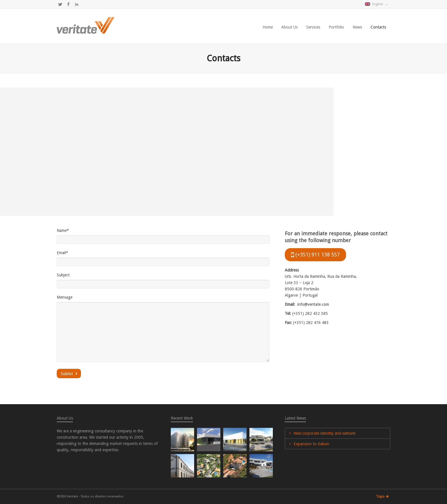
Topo (382, 497)
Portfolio (336, 27)
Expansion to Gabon (311, 444)
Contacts (378, 27)
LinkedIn (77, 4)
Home (268, 27)
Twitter (60, 4)
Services (313, 27)
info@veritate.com (313, 304)
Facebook (68, 4)
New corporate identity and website (325, 433)
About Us (289, 27)
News (357, 27)
